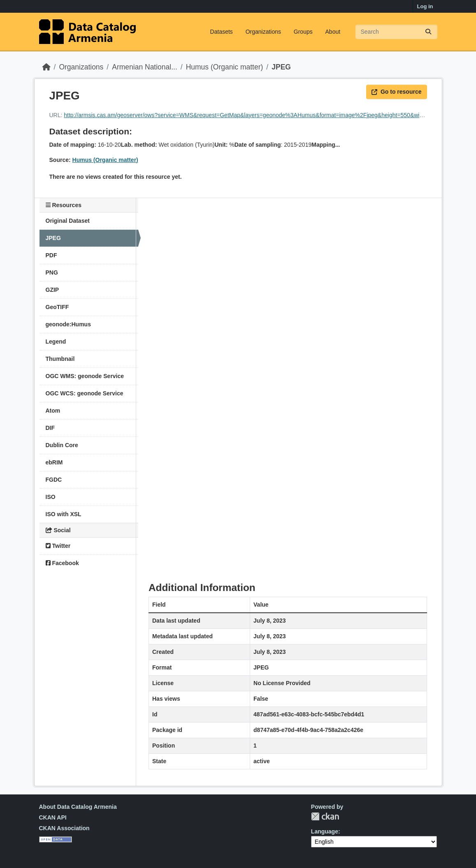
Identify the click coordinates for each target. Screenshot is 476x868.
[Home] (46, 67)
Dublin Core (62, 445)
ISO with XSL (64, 514)
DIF (50, 428)
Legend (56, 342)
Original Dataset (68, 221)
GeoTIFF (57, 307)
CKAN (325, 816)
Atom (53, 411)
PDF (51, 255)
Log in (425, 6)
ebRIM (54, 462)
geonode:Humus (68, 324)
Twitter (58, 546)
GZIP (52, 290)
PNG (52, 272)
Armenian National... (145, 67)
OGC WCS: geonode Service (85, 393)
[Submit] (428, 32)
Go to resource (397, 92)
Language (325, 831)
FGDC (54, 480)
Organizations (263, 32)
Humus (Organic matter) (225, 67)
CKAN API (53, 817)
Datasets (222, 32)
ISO (51, 497)
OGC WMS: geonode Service (85, 376)
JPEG (281, 67)
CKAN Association (64, 828)
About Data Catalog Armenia (78, 807)
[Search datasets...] (396, 32)
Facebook (62, 563)
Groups (303, 32)
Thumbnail (60, 359)
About (333, 32)
